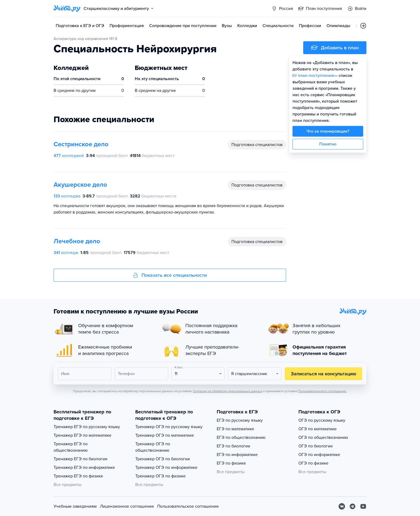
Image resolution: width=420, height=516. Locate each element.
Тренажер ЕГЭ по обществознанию (71, 447)
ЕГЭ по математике (235, 429)
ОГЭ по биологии (316, 446)
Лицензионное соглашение (127, 506)
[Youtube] (363, 506)
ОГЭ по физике (313, 463)
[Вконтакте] (342, 506)
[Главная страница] (67, 9)
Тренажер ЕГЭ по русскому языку (87, 427)
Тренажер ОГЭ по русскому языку (169, 427)
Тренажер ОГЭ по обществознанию (153, 447)
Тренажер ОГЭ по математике (165, 435)
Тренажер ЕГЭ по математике (82, 435)
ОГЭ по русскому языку (322, 420)
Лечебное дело (77, 241)
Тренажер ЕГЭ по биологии (80, 459)
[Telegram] (352, 506)
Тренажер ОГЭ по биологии (163, 459)
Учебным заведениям (75, 506)
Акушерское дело (80, 185)
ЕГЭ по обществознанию (241, 438)
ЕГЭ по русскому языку (240, 420)
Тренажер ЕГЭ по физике (78, 476)
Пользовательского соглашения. (322, 391)
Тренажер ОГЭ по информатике (166, 468)
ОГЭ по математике (318, 429)
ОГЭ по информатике (319, 455)
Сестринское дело (81, 144)
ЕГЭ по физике (231, 463)
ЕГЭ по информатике (237, 455)
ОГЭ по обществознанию (323, 438)
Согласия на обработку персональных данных (228, 391)
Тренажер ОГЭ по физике (160, 476)
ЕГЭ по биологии (233, 446)
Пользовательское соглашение (188, 506)
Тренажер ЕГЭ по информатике (84, 468)
